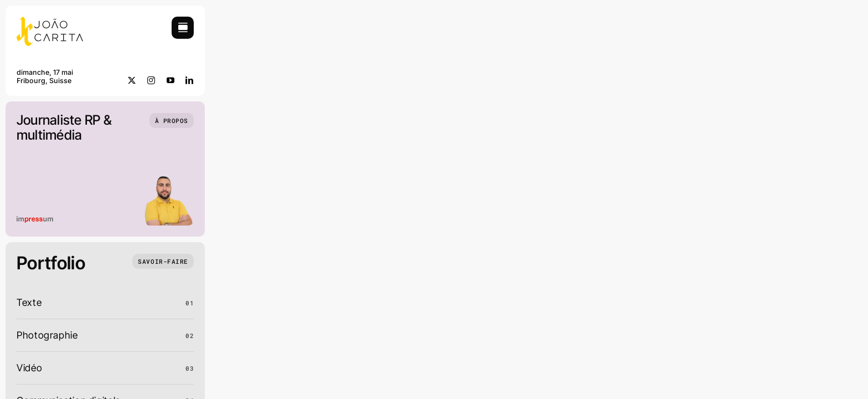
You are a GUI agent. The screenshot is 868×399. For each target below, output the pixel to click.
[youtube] (171, 80)
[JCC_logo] (50, 21)
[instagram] (151, 80)
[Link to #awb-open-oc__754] (183, 28)
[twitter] (132, 80)
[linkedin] (190, 80)
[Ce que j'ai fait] (163, 261)
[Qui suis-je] (172, 121)
